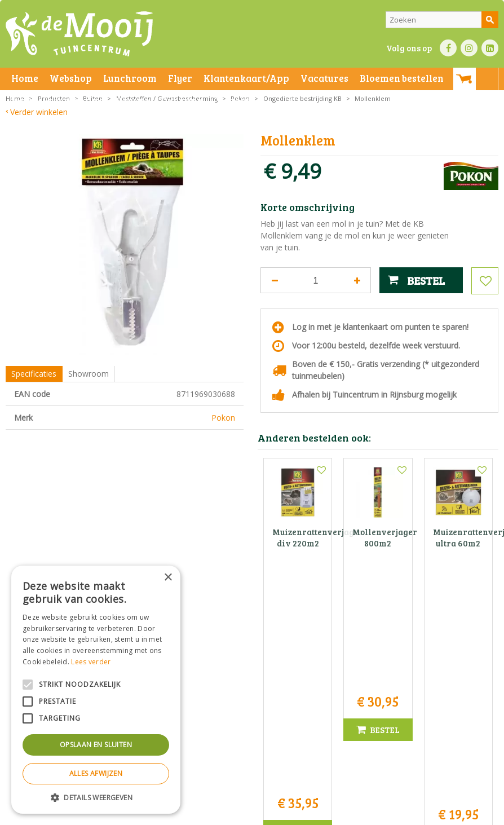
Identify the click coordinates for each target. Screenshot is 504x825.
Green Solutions (322, 813)
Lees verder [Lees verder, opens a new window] (91, 662)
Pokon (223, 418)
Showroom (89, 374)
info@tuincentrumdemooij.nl (255, 714)
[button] (96, 797)
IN (469, 48)
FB (448, 48)
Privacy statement (194, 813)
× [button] (168, 578)
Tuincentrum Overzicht (389, 813)
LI (490, 48)
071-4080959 (255, 702)
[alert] (96, 690)
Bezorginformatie (255, 813)
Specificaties (34, 374)
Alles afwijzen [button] (96, 773)
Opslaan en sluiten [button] (96, 745)
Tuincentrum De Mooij (252, 667)
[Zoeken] (442, 20)
